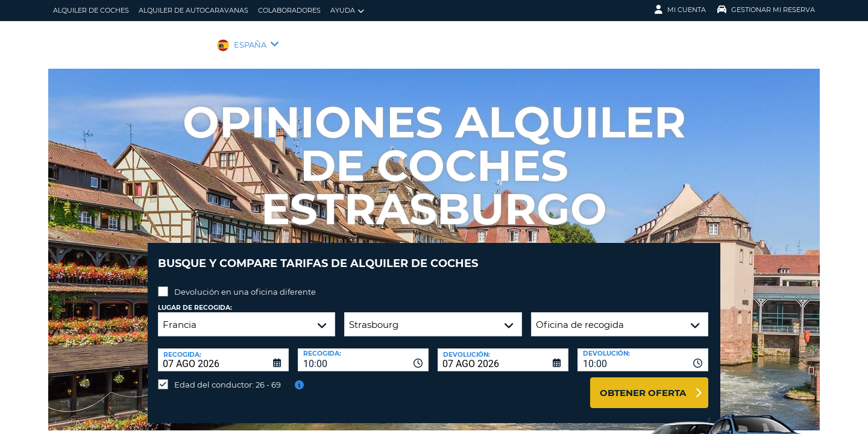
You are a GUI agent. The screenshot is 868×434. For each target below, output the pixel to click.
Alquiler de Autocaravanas (193, 10)
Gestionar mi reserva (766, 10)
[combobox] (363, 351)
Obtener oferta (643, 384)
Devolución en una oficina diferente (245, 283)
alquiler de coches (91, 10)
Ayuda (347, 11)
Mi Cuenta (680, 10)
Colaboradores (289, 10)
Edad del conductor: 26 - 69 (228, 376)
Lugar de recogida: (195, 299)
